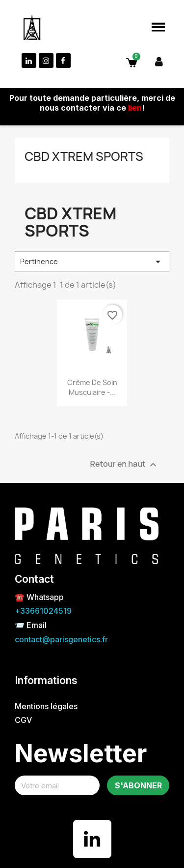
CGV (23, 720)
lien (135, 108)
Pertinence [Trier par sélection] (92, 262)
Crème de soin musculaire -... (92, 387)
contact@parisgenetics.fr (61, 639)
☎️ (21, 597)
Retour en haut (125, 464)
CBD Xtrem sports (84, 156)
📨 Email (31, 625)
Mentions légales (46, 706)
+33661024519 (43, 611)
